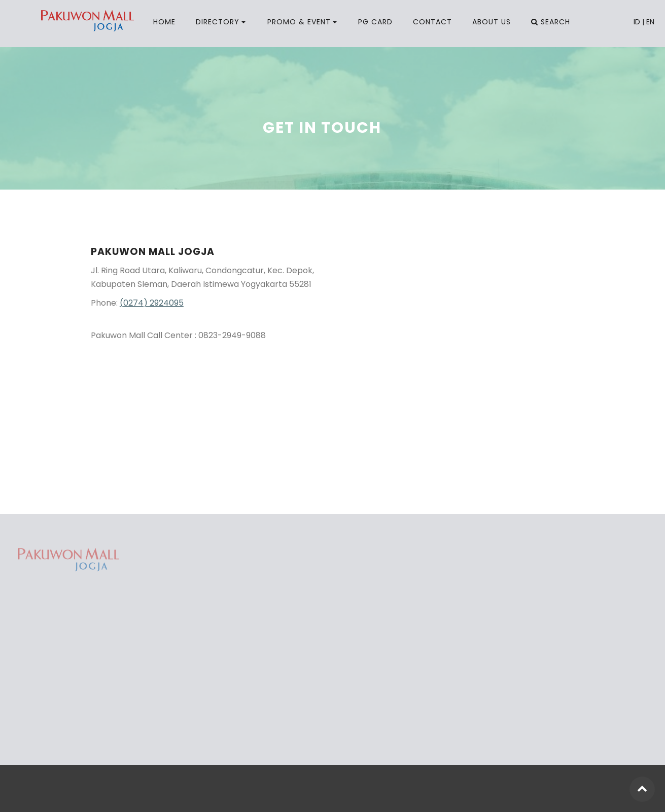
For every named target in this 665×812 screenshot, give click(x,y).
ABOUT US (492, 22)
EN (650, 22)
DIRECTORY (218, 22)
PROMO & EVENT (299, 22)
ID (637, 22)
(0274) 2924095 (152, 303)
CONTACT (432, 22)
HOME (164, 22)
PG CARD (375, 22)
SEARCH (551, 22)
